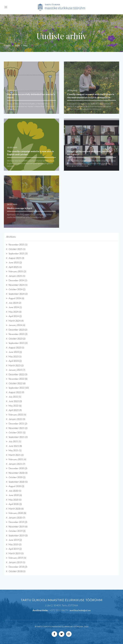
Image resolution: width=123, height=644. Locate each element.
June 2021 (14, 446)
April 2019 (14, 549)
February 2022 (16, 415)
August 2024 (15, 298)
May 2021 (14, 450)
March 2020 (15, 509)
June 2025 (14, 262)
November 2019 (16, 526)
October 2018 (16, 571)
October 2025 (16, 249)
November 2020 (16, 473)
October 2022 (16, 383)
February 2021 (16, 459)
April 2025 (14, 267)
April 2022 (14, 410)
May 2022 (14, 406)
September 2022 (17, 388)
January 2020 (15, 518)
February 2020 (16, 513)
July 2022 (13, 397)
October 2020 (16, 477)
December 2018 (16, 567)
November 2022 (16, 379)
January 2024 (15, 325)
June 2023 (14, 352)
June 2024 (14, 307)
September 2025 (17, 254)
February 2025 (16, 271)
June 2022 (14, 401)
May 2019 (14, 544)
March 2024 (15, 321)
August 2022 (15, 392)
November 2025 (16, 245)
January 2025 (15, 276)
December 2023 (16, 330)
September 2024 (17, 294)
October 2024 (16, 289)
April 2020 (14, 504)
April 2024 (14, 316)
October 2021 (16, 433)
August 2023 (15, 347)
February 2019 (16, 558)
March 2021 (15, 455)
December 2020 (16, 468)
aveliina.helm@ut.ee (80, 610)
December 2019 (16, 522)
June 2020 (14, 495)
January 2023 (15, 370)
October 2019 (16, 531)
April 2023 (14, 361)
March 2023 (15, 365)
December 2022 (16, 374)
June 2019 (14, 540)
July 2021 (13, 441)
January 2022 (15, 419)
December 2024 (16, 280)
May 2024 (14, 312)
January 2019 (15, 562)
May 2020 (14, 500)
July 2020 (13, 491)
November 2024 (16, 285)
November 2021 (16, 428)
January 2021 (15, 464)
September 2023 (17, 343)
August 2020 (15, 486)
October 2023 (16, 339)
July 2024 (13, 303)
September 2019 (17, 535)
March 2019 (15, 553)
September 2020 (17, 482)
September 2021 (17, 437)
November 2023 (16, 334)
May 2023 (14, 356)
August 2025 (15, 258)
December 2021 (16, 424)
